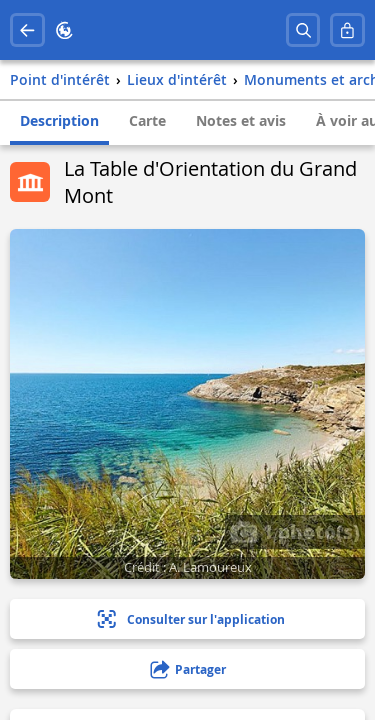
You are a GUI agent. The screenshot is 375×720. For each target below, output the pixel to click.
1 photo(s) (295, 531)
